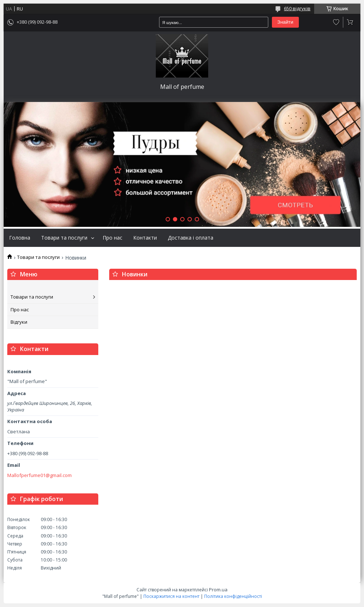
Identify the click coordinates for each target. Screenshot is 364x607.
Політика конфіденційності (233, 596)
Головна (20, 238)
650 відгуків (297, 8)
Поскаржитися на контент (171, 596)
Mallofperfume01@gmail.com (39, 475)
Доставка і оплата (191, 238)
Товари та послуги (64, 238)
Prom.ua (218, 590)
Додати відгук (336, 22)
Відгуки (19, 322)
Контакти (145, 238)
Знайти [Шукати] (285, 22)
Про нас (112, 238)
